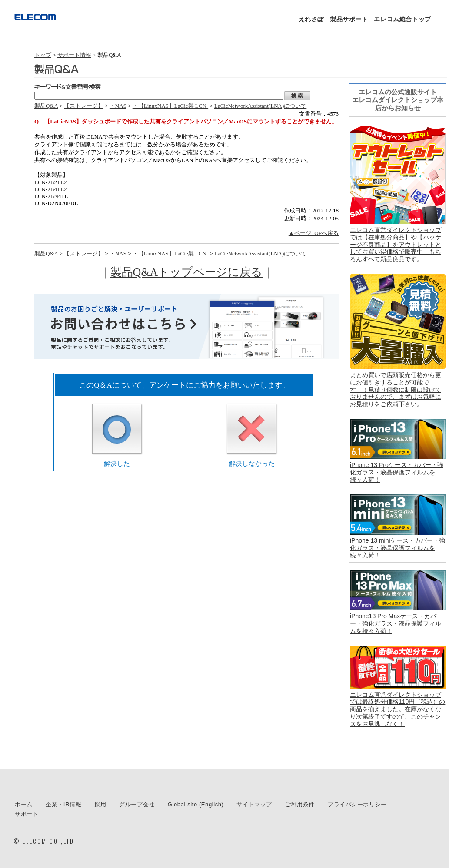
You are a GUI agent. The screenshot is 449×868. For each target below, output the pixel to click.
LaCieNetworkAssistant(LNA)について (260, 106)
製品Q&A (46, 106)
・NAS (118, 106)
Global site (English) (196, 804)
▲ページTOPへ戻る (314, 233)
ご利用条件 (300, 804)
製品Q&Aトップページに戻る (187, 272)
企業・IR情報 (63, 804)
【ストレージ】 (84, 106)
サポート (27, 814)
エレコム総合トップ (402, 19)
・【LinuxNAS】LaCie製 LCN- (170, 106)
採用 (100, 804)
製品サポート (349, 19)
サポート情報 (74, 55)
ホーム (24, 804)
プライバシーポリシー (357, 804)
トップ (43, 55)
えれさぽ (311, 19)
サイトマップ (254, 804)
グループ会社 (137, 804)
